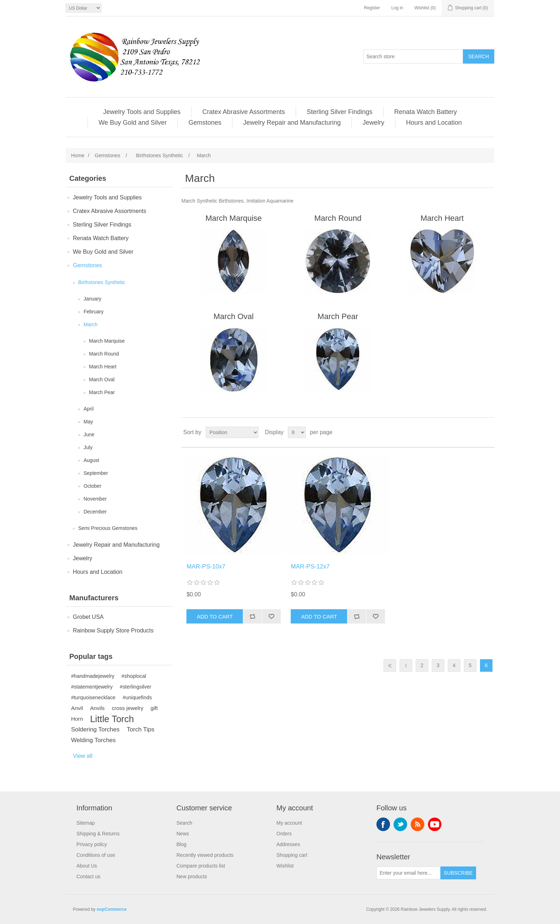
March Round (104, 354)
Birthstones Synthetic (102, 282)
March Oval (102, 379)
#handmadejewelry (93, 676)
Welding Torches (93, 740)
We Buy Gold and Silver (133, 123)
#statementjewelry (92, 687)
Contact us (88, 876)
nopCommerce (112, 909)
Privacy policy (92, 844)
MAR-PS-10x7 (206, 567)
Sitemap (86, 823)
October (92, 486)
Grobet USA (88, 617)
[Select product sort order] (232, 432)
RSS (417, 824)
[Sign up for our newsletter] (409, 873)
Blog (181, 844)
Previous (406, 665)
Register (372, 8)
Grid (475, 432)
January (92, 299)
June (89, 434)
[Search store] (413, 56)
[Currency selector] (84, 8)
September (96, 473)
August (91, 460)
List (488, 432)
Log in (397, 8)
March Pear (102, 392)
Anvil (77, 708)
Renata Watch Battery (426, 112)
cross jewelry (127, 708)
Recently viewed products (205, 855)
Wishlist (285, 866)
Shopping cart (292, 855)
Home (78, 155)
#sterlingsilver (135, 687)
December (95, 512)
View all (83, 756)
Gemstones (205, 123)
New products (192, 876)
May (88, 422)
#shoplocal (134, 676)
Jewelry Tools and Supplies (142, 112)
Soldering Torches (95, 729)
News (183, 834)
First (390, 665)
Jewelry (373, 123)
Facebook (383, 824)
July (88, 447)
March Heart (103, 367)
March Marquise (107, 341)
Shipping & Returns (98, 834)
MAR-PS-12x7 (310, 567)
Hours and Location (434, 123)
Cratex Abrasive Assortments (244, 112)
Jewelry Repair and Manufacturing (292, 123)
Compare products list (201, 866)
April (89, 409)
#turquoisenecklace (93, 697)
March (91, 324)
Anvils (97, 708)
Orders (284, 834)
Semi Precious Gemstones (108, 528)
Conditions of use (96, 855)
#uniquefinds (137, 697)
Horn (77, 719)
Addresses (288, 844)
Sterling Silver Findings (340, 112)
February (94, 312)
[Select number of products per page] (297, 432)
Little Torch (112, 719)
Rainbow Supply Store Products (113, 630)
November (95, 499)
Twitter (400, 824)
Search (184, 823)
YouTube (435, 824)
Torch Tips (141, 729)
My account (289, 823)
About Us (87, 866)
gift (154, 708)
